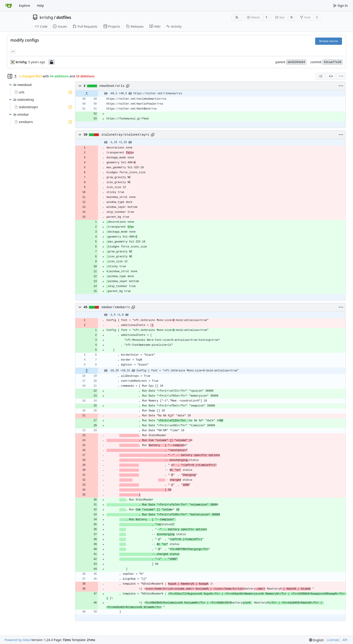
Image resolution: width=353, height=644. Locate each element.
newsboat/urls (112, 86)
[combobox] (321, 76)
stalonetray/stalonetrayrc (125, 135)
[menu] (341, 76)
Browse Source (329, 41)
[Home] (9, 6)
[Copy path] (128, 86)
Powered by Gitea (17, 640)
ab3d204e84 (296, 62)
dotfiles (64, 17)
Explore (24, 6)
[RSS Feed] (237, 17)
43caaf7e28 (333, 62)
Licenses (333, 640)
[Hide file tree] (10, 76)
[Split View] (331, 76)
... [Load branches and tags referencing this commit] (13, 51)
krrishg (46, 17)
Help (40, 6)
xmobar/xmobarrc (116, 307)
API (345, 640)
